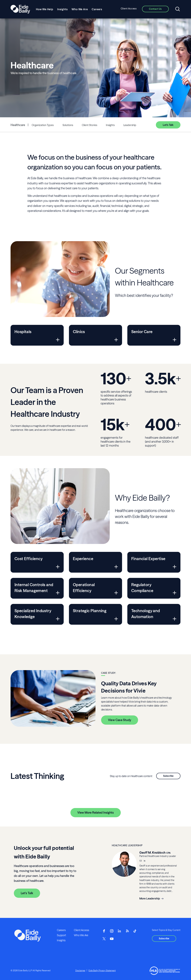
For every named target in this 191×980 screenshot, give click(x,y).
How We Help (45, 9)
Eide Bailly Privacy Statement (102, 970)
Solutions (68, 125)
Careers (97, 9)
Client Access (129, 9)
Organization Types (43, 125)
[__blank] (145, 861)
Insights (62, 9)
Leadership (130, 125)
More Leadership (150, 898)
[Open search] (178, 9)
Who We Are (80, 9)
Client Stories (89, 125)
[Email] (141, 861)
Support (61, 935)
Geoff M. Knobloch (152, 853)
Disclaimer (80, 970)
